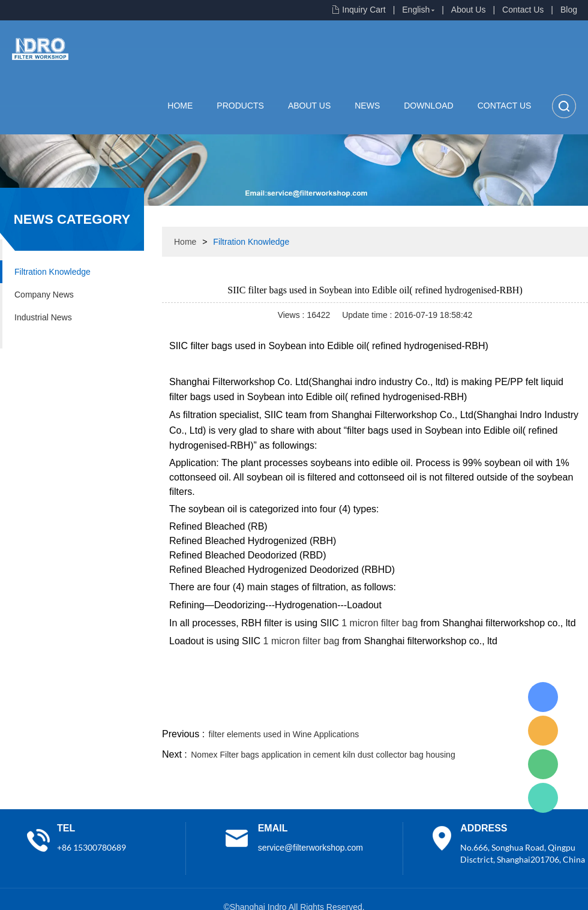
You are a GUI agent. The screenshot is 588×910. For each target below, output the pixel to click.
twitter (437, 711)
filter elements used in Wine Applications (284, 734)
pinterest (502, 711)
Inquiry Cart (364, 10)
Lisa (543, 697)
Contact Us (523, 10)
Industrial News (43, 317)
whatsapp (470, 711)
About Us (469, 10)
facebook (373, 711)
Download (428, 106)
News (367, 106)
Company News (44, 295)
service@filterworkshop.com (310, 848)
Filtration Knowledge (52, 272)
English (416, 10)
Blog (569, 10)
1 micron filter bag (379, 623)
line (406, 711)
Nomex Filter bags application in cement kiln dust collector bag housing (323, 755)
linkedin (567, 711)
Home (180, 106)
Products (240, 106)
